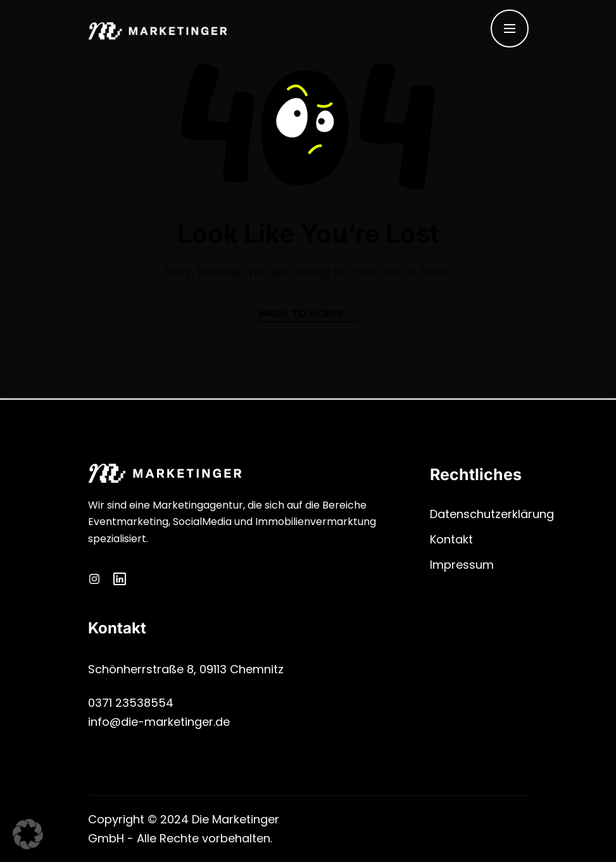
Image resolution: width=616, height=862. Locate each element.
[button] (28, 834)
